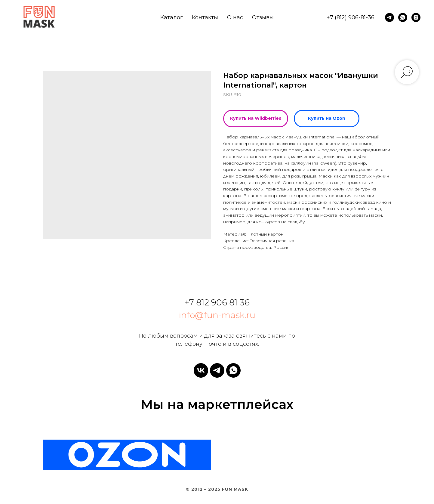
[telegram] (389, 17)
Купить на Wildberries (256, 118)
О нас (235, 17)
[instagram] (416, 17)
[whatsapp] (403, 17)
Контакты (205, 17)
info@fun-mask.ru (217, 315)
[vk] (201, 370)
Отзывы (263, 17)
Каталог (172, 17)
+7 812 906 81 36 (217, 302)
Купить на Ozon (327, 118)
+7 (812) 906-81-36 (351, 17)
